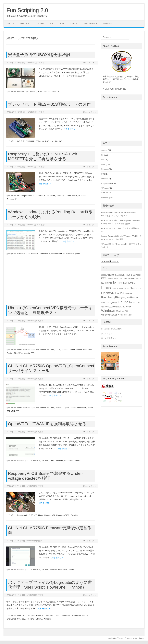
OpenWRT (88, 350)
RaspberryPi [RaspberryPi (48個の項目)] (109, 297)
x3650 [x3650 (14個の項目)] (130, 315)
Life (103, 160)
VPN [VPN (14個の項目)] (117, 307)
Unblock (55, 92)
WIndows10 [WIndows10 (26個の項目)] (122, 311)
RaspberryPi (12, 199)
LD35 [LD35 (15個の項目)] (121, 283)
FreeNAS (50, 615)
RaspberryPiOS (63, 515)
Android (40, 24)
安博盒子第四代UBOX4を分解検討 (39, 55)
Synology (21, 619)
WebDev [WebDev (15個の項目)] (122, 307)
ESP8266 (40, 141)
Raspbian (75, 515)
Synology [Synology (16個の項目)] (114, 303)
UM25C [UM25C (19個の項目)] (134, 303)
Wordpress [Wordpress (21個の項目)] (122, 315)
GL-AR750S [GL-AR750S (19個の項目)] (122, 279)
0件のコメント (89, 62)
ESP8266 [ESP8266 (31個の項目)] (127, 275)
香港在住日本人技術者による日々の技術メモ (27, 16)
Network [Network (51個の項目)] (135, 288)
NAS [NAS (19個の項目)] (127, 289)
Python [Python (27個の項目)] (124, 293)
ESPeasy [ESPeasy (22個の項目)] (137, 275)
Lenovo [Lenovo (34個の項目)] (127, 283)
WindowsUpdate (73, 254)
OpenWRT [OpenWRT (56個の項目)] (109, 293)
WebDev (105, 193)
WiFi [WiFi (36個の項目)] (129, 307)
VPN (33, 353)
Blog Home (25, 24)
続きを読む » (70, 129)
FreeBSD (40, 615)
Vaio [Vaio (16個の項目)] (103, 307)
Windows (107, 24)
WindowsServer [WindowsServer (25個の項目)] (109, 315)
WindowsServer (58, 254)
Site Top (10, 24)
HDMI (40, 92)
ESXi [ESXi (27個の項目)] (104, 278)
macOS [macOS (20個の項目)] (115, 289)
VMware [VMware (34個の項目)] (110, 307)
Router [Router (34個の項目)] (134, 298)
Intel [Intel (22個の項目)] (110, 283)
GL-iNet (51, 350)
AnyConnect (41, 350)
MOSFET (82, 196)
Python (85, 615)
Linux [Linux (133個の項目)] (106, 288)
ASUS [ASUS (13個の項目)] (119, 275)
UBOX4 (47, 92)
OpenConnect (76, 350)
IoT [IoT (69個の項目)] (116, 282)
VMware (105, 188)
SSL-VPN (18, 353)
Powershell (76, 615)
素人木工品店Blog (109, 338)
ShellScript (11, 619)
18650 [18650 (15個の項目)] (103, 275)
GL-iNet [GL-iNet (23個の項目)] (131, 278)
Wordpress (140, 638)
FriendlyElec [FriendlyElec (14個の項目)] (111, 279)
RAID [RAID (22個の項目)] (131, 293)
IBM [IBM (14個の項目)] (106, 283)
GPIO (68, 196)
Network (74, 24)
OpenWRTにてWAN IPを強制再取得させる (47, 424)
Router (9, 353)
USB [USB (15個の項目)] (139, 303)
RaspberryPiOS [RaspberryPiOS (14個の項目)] (124, 298)
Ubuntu (27, 353)
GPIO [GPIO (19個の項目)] (138, 279)
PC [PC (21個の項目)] (118, 293)
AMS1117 (30, 141)
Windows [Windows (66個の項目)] (108, 311)
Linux (61, 24)
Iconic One (112, 638)
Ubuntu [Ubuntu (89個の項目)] (124, 302)
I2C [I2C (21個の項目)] (103, 283)
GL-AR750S (35, 461)
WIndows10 (45, 254)
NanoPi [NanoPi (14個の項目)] (122, 289)
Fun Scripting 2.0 (27, 10)
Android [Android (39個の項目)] (111, 275)
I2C (56, 141)
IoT (52, 24)
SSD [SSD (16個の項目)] (108, 303)
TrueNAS (31, 619)
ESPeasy (49, 141)
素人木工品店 (107, 334)
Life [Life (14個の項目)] (134, 283)
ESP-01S (42, 196)
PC (102, 174)
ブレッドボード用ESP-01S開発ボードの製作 (49, 104)
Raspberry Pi (91, 24)
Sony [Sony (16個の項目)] (103, 303)
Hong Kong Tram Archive (111, 329)
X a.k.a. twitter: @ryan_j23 (114, 89)
